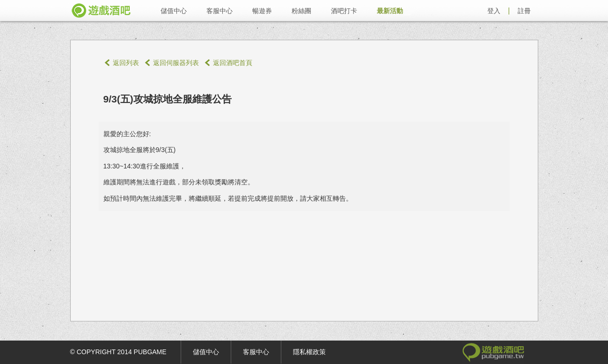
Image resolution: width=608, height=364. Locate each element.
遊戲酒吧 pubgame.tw (101, 11)
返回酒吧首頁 (233, 63)
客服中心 (220, 11)
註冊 (524, 11)
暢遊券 (262, 11)
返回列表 (126, 63)
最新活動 (390, 11)
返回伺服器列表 (176, 63)
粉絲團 (301, 11)
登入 (494, 11)
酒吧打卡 (344, 11)
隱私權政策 (309, 352)
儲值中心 (174, 11)
